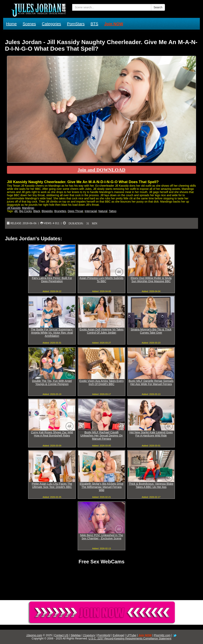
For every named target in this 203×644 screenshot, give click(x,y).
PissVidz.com (162, 635)
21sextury (89, 635)
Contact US (61, 635)
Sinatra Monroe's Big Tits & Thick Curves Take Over (151, 331)
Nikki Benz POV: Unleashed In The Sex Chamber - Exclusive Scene (101, 537)
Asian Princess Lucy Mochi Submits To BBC (101, 280)
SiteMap (76, 635)
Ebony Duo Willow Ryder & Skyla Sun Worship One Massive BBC (151, 280)
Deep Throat (76, 211)
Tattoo (113, 211)
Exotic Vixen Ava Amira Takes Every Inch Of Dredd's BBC (101, 382)
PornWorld (104, 635)
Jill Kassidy (14, 208)
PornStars (76, 24)
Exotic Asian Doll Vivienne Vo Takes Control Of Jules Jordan (101, 331)
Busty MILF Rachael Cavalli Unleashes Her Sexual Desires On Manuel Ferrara (101, 435)
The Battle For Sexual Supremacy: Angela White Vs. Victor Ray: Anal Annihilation (52, 333)
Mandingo (28, 208)
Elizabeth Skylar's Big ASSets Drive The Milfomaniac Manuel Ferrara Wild (102, 487)
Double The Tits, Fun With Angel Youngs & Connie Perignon (52, 382)
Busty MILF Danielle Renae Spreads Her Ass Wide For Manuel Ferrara (151, 382)
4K (16, 211)
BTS (94, 24)
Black (37, 211)
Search (158, 7)
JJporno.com (34, 635)
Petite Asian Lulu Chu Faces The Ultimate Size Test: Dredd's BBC (52, 485)
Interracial (91, 211)
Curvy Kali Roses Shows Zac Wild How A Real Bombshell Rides (52, 434)
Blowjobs (47, 211)
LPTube (131, 635)
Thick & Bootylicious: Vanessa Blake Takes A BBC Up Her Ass (151, 485)
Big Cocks (25, 211)
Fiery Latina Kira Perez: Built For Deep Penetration (52, 280)
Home (11, 24)
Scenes (29, 24)
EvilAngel (118, 635)
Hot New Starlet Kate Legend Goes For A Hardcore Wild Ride (151, 434)
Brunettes (60, 211)
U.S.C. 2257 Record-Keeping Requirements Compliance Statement (130, 638)
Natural (103, 211)
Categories (51, 24)
